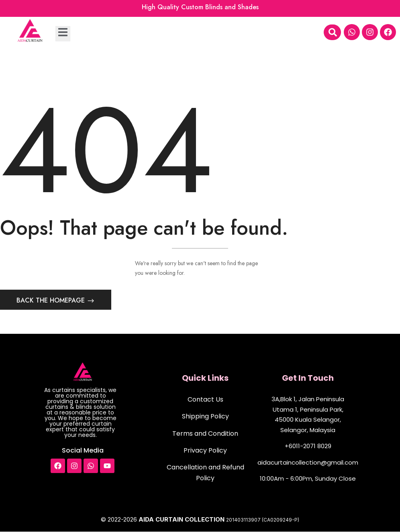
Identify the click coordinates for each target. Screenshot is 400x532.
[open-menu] (63, 34)
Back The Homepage (52, 301)
